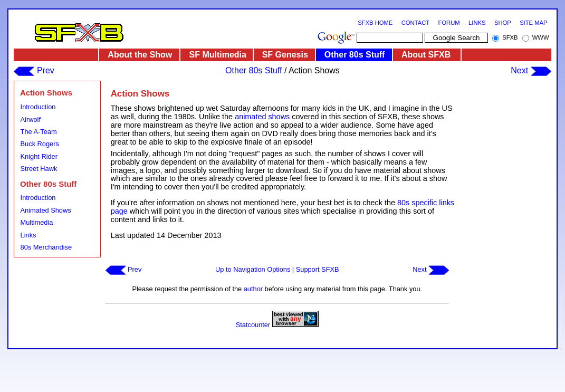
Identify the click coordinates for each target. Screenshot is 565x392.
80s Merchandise (46, 247)
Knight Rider (39, 156)
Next (531, 70)
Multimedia (37, 222)
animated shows (262, 117)
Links (28, 235)
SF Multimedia (218, 55)
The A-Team (39, 132)
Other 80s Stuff (355, 55)
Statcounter (253, 325)
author (253, 289)
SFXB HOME (375, 23)
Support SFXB (318, 269)
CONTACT (415, 23)
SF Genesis (285, 55)
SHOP (503, 23)
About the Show (140, 55)
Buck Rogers (40, 144)
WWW (541, 37)
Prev (34, 70)
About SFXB (426, 55)
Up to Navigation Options (253, 269)
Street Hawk (39, 169)
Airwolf (31, 119)
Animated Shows (46, 210)
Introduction (38, 107)
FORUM (449, 23)
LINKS (477, 23)
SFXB (510, 37)
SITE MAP (533, 23)
